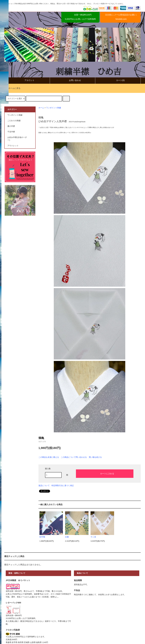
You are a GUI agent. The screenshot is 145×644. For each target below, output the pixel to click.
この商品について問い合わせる (74, 457)
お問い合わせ (72, 80)
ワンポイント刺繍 (53, 108)
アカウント (27, 80)
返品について (44, 486)
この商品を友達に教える (49, 457)
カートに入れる (105, 473)
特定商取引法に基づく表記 (63, 486)
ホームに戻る (13, 88)
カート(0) (118, 80)
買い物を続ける (95, 457)
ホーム (41, 108)
